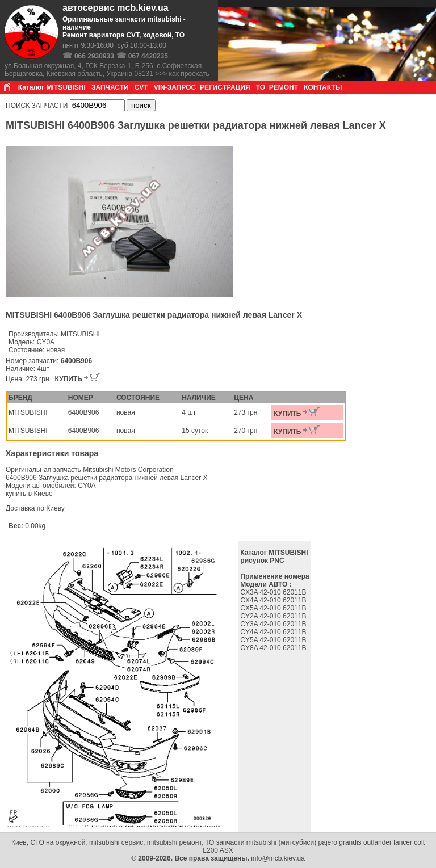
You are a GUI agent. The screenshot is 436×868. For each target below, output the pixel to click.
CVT (141, 87)
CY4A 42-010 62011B (274, 632)
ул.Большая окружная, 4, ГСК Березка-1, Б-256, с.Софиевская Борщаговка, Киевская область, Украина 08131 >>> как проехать (107, 70)
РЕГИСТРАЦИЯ (225, 87)
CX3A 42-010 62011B (274, 592)
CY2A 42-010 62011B (274, 616)
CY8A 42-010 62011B (274, 648)
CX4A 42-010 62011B (274, 600)
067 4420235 (148, 56)
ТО (261, 87)
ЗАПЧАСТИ (110, 87)
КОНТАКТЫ (323, 87)
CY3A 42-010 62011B (274, 624)
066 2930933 (94, 56)
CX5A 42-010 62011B (274, 608)
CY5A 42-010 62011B (274, 640)
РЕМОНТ (284, 87)
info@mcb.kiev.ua (278, 858)
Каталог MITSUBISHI (52, 87)
